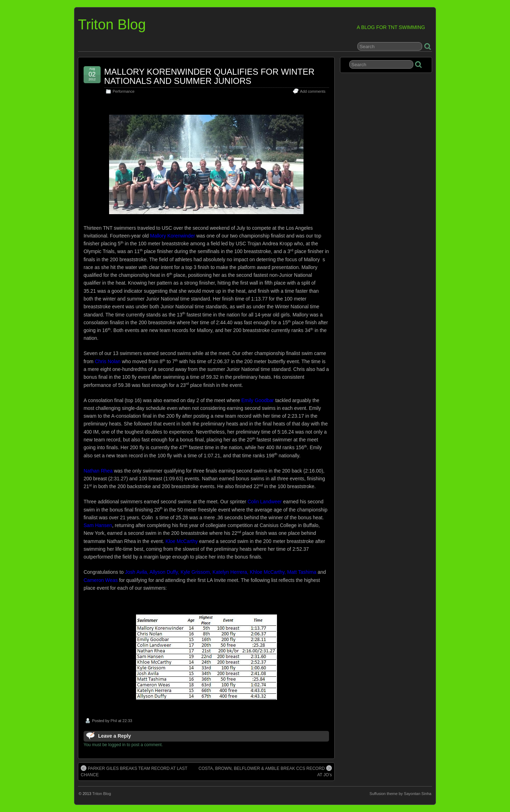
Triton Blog (112, 24)
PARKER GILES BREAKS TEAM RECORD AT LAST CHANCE (134, 771)
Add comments (313, 91)
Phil (114, 721)
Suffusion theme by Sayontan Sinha (400, 794)
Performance (124, 91)
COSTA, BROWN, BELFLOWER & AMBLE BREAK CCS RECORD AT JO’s (265, 771)
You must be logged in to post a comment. (123, 745)
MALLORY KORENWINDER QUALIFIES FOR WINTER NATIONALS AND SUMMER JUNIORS (209, 76)
